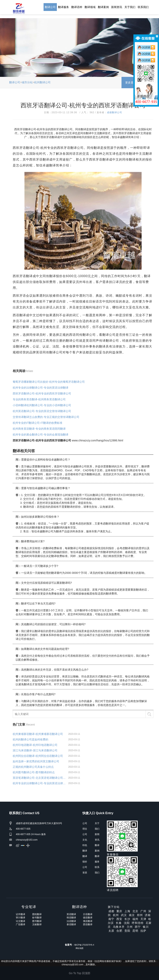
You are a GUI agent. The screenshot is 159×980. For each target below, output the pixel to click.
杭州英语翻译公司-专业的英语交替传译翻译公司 (42, 411)
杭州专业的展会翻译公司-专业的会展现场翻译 (41, 435)
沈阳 (127, 923)
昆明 (135, 931)
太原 (111, 931)
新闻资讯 (117, 7)
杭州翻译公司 (42, 82)
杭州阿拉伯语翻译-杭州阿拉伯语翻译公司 (38, 756)
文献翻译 (37, 924)
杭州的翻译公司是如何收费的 (30, 739)
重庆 (119, 911)
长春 (119, 923)
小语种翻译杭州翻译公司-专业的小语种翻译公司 (42, 405)
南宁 (111, 919)
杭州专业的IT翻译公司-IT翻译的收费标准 (38, 423)
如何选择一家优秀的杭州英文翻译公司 (36, 761)
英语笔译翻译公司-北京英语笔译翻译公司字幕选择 (40, 778)
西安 (119, 919)
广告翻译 (21, 924)
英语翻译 (71, 914)
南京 (132, 915)
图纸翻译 (37, 914)
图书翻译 (37, 921)
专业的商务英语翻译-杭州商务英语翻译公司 (39, 399)
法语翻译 (71, 921)
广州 (143, 911)
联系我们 (143, 7)
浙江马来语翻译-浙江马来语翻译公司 (35, 750)
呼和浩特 (138, 923)
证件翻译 (21, 914)
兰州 (130, 927)
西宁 (138, 927)
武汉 (124, 915)
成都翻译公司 (114, 112)
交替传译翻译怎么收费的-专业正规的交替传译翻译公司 (46, 417)
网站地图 (79, 948)
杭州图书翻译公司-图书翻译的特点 (34, 772)
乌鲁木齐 (119, 927)
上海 (127, 911)
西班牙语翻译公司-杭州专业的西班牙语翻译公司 (42, 393)
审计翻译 (21, 918)
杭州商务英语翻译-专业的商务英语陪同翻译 (39, 429)
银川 (146, 927)
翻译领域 (90, 7)
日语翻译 (88, 914)
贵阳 (127, 931)
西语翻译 (88, 924)
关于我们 (130, 7)
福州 (135, 919)
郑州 (140, 915)
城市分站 (27, 82)
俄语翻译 (88, 921)
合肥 (119, 931)
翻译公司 (50, 7)
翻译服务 (63, 7)
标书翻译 (37, 918)
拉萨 (143, 931)
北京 (135, 911)
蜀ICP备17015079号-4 (84, 945)
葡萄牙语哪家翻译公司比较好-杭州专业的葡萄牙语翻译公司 (49, 382)
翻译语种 (77, 7)
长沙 (127, 919)
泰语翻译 (71, 924)
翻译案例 (103, 7)
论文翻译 (21, 921)
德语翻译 (88, 918)
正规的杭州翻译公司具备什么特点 (33, 767)
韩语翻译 (71, 918)
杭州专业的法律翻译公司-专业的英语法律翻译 (41, 388)
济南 (148, 915)
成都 (111, 911)
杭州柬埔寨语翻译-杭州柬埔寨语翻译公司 (38, 734)
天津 (143, 919)
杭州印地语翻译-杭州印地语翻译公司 (35, 745)
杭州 (116, 915)
